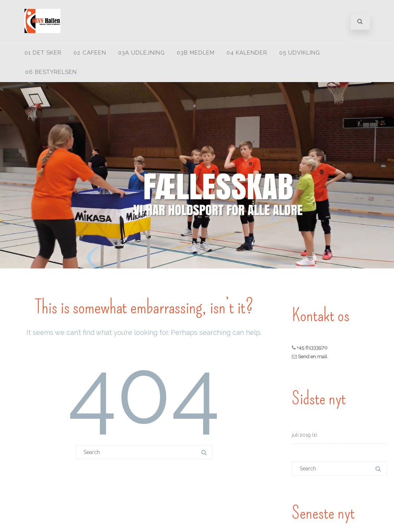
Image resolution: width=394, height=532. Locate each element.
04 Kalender (247, 53)
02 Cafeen (90, 53)
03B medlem (196, 53)
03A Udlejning (141, 53)
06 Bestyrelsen (51, 72)
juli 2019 (301, 435)
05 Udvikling (300, 53)
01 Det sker (43, 53)
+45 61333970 (312, 348)
